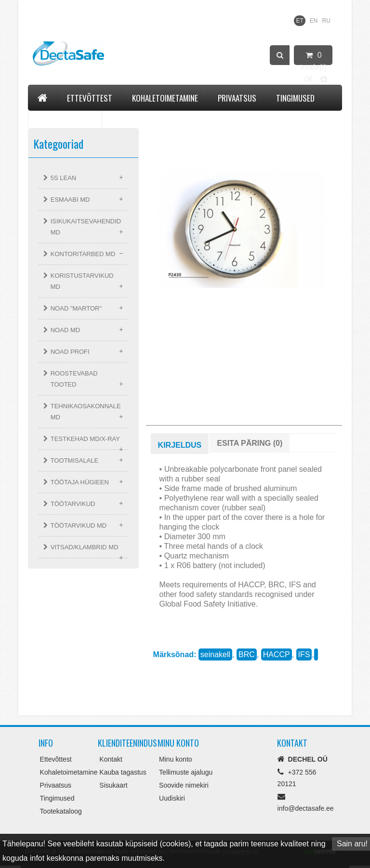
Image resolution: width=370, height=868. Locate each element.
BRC (247, 654)
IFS (304, 654)
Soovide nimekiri (184, 785)
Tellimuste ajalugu (186, 772)
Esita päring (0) (250, 443)
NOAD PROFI (70, 352)
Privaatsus (237, 98)
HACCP (277, 654)
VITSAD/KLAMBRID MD (85, 547)
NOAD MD (65, 330)
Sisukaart (113, 785)
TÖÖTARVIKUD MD (79, 525)
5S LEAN (63, 178)
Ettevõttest (90, 98)
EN (314, 21)
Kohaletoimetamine (165, 98)
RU (326, 21)
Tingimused (295, 98)
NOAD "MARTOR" (76, 308)
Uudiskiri (172, 798)
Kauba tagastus (123, 772)
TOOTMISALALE (74, 460)
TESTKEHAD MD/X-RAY (85, 439)
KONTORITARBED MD (83, 254)
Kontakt (126, 117)
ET (299, 21)
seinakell (215, 654)
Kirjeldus (180, 445)
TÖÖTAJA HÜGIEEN (80, 482)
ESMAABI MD (70, 200)
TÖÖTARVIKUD (73, 504)
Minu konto (175, 759)
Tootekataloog (65, 117)
